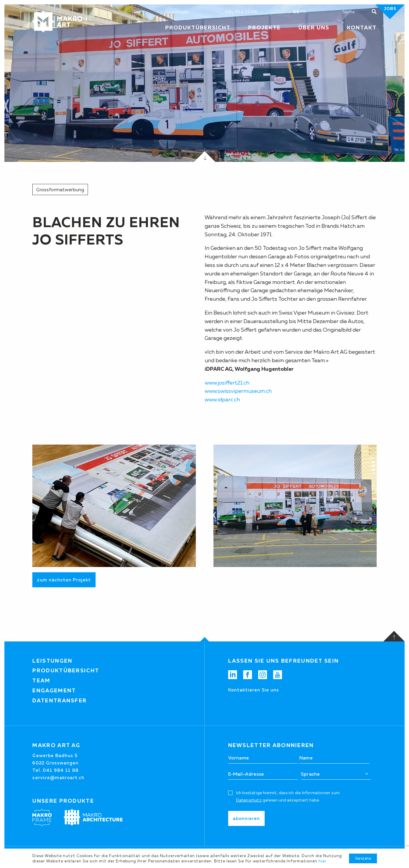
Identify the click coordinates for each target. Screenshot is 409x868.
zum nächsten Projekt (64, 580)
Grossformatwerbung (60, 189)
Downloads (177, 12)
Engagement (54, 691)
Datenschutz (249, 800)
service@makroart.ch (58, 778)
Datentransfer (60, 701)
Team (41, 681)
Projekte (264, 28)
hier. (323, 861)
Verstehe (363, 858)
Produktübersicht (66, 671)
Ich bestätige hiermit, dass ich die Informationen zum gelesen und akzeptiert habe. (288, 796)
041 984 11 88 (241, 12)
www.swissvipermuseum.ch (238, 391)
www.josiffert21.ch (227, 383)
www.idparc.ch (222, 400)
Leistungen (52, 661)
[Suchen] (357, 12)
